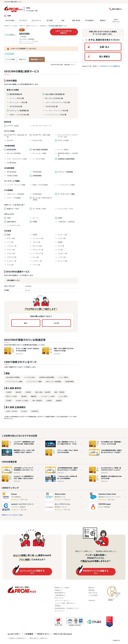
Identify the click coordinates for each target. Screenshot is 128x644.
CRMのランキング (32, 26)
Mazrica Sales (60, 494)
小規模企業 (34, 411)
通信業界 (24, 396)
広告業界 (9, 401)
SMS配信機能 (69, 382)
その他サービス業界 (22, 401)
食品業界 (18, 392)
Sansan (14, 494)
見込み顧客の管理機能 (13, 377)
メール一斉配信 (63, 377)
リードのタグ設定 (29, 377)
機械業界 (34, 396)
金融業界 (59, 401)
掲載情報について (63, 65)
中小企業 (24, 411)
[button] (103, 47)
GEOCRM (43, 26)
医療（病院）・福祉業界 (43, 392)
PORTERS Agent (105, 504)
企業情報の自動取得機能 (47, 377)
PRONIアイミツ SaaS (11, 26)
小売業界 (9, 392)
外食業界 (28, 392)
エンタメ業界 (63, 396)
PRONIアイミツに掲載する (110, 66)
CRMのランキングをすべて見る (12, 515)
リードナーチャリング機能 (14, 382)
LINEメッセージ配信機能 (53, 382)
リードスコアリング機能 (34, 382)
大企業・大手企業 (11, 411)
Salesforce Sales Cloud (107, 494)
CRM (21, 26)
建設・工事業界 (59, 392)
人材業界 (49, 401)
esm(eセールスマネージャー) (22, 504)
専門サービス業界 (11, 396)
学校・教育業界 (37, 401)
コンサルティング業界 (48, 396)
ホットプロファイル (62, 504)
